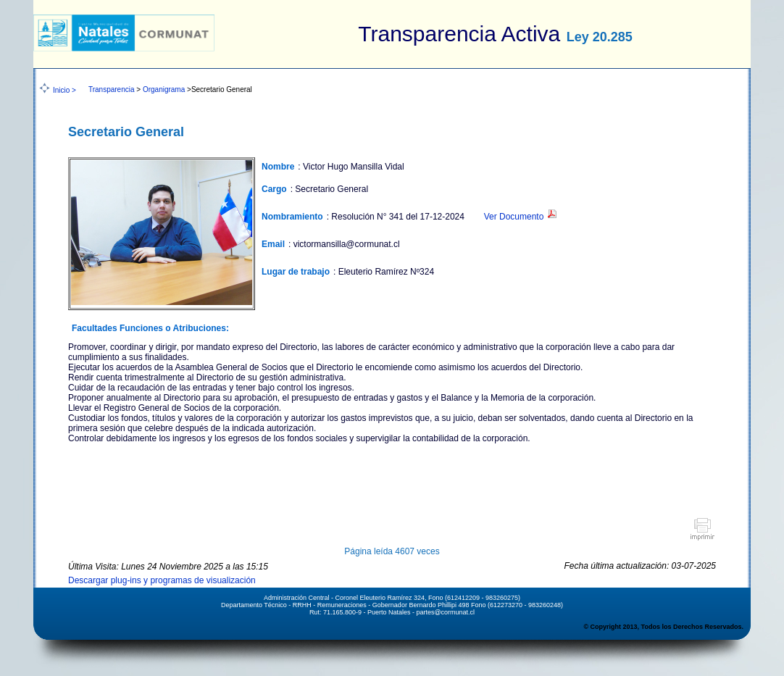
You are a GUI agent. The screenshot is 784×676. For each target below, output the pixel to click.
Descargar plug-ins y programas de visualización (162, 580)
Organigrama (164, 89)
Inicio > (64, 90)
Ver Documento (521, 217)
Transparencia (112, 89)
